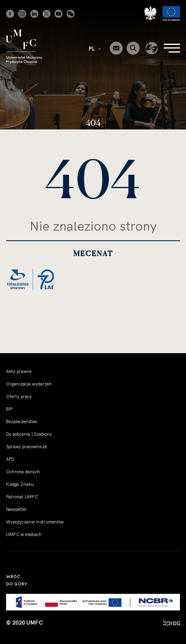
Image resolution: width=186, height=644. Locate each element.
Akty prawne (19, 371)
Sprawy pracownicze (26, 447)
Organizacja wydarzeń (29, 384)
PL (95, 49)
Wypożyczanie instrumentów (35, 522)
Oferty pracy (19, 396)
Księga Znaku (20, 484)
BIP (9, 409)
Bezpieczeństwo (22, 422)
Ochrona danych (23, 472)
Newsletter (17, 509)
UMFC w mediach (24, 534)
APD (10, 459)
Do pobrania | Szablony (29, 434)
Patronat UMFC (22, 497)
